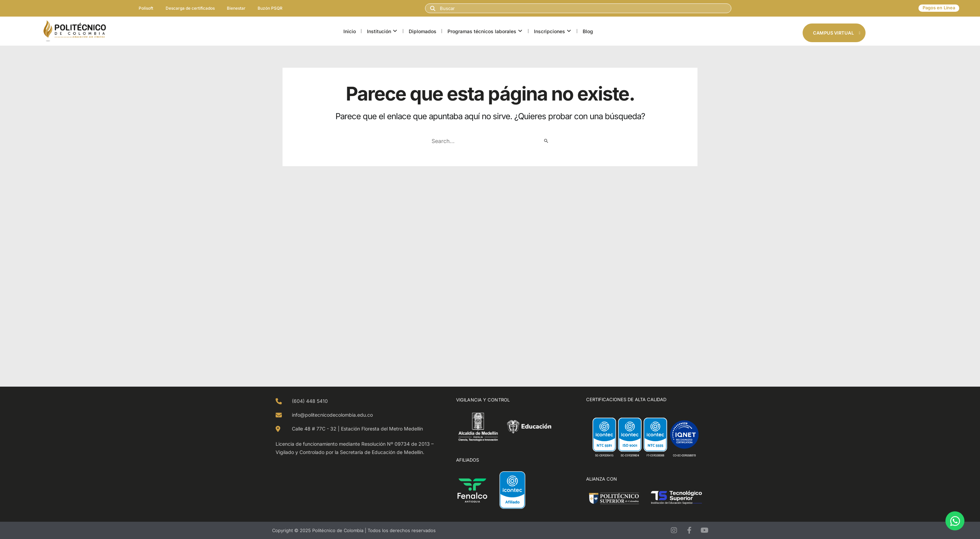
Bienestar (237, 8)
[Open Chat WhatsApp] (955, 521)
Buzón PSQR (273, 8)
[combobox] (578, 8)
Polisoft (143, 8)
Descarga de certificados (189, 8)
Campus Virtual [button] (837, 33)
